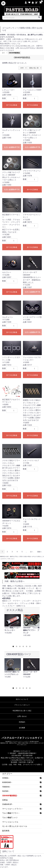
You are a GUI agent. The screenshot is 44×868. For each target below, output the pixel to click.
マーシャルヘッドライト (12, 809)
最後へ (40, 552)
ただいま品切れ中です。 (13, 147)
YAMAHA (6, 787)
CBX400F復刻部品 (10, 796)
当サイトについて (22, 699)
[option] (13, 625)
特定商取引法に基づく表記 (22, 711)
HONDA (6, 778)
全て (4, 53)
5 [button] (27, 647)
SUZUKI (6, 791)
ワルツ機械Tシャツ (10, 818)
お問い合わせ (22, 716)
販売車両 (6, 831)
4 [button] (24, 647)
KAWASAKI (7, 782)
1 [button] (14, 647)
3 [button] (20, 647)
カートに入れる (12, 105)
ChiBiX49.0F (8, 804)
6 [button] (30, 647)
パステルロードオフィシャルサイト (22, 738)
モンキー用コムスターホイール (15, 826)
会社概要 (22, 728)
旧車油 (5, 800)
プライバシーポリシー (22, 705)
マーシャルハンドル (10, 822)
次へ (32, 552)
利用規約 (22, 722)
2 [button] (17, 647)
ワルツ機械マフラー (11, 813)
